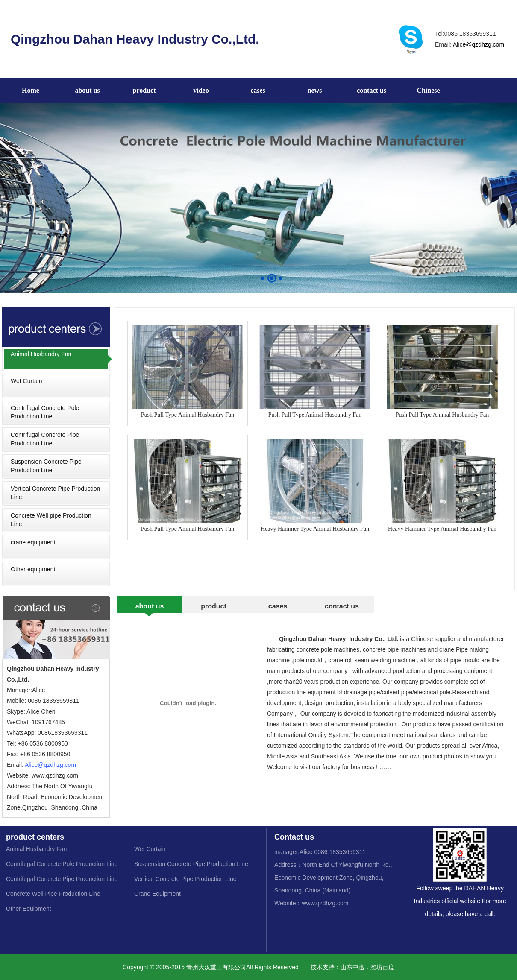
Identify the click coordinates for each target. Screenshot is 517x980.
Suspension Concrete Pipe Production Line (46, 466)
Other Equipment (29, 909)
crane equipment (33, 542)
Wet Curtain (26, 381)
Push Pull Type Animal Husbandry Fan (188, 372)
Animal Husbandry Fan (41, 354)
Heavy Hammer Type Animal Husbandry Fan (315, 486)
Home (31, 90)
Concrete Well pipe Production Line (51, 520)
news (315, 90)
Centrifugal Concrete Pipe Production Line (45, 439)
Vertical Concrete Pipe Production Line (55, 493)
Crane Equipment (157, 894)
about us (87, 90)
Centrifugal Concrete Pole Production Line (45, 412)
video (201, 90)
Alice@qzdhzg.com (479, 44)
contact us (372, 90)
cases (258, 90)
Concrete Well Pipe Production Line (53, 894)
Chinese (428, 90)
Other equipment (33, 569)
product (144, 90)
